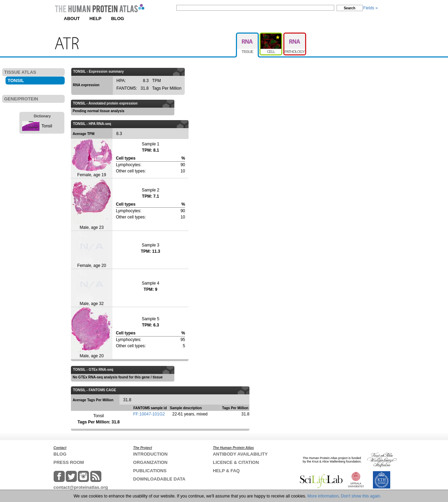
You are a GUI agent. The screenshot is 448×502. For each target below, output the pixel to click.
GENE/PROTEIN (21, 99)
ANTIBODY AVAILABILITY (240, 454)
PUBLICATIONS (150, 471)
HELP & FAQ (226, 471)
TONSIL (16, 80)
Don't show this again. (361, 496)
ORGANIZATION (150, 462)
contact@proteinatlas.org (81, 487)
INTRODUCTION (150, 454)
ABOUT (72, 19)
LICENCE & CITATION (236, 462)
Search (350, 8)
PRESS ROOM (69, 462)
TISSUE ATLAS (20, 72)
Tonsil (47, 126)
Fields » (371, 8)
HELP (96, 19)
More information (323, 496)
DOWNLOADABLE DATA (159, 479)
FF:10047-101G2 (149, 414)
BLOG (118, 19)
